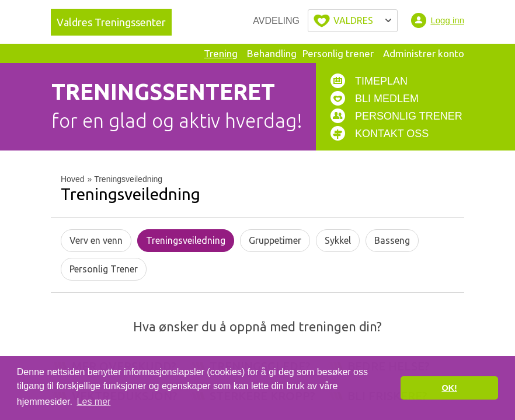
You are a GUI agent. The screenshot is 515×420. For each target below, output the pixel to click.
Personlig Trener (104, 269)
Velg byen (353, 21)
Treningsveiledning (186, 240)
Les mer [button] (94, 402)
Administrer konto (424, 53)
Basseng (392, 240)
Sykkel (338, 240)
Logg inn (447, 20)
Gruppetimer (275, 240)
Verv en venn (96, 240)
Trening (221, 53)
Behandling (272, 53)
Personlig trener (338, 53)
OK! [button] (449, 388)
